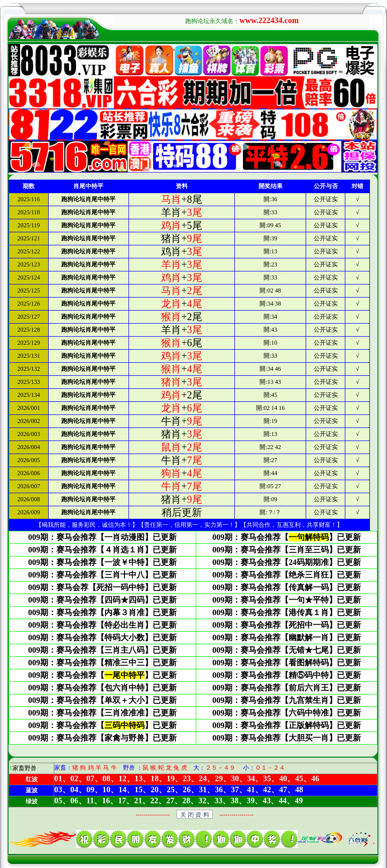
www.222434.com (269, 20)
